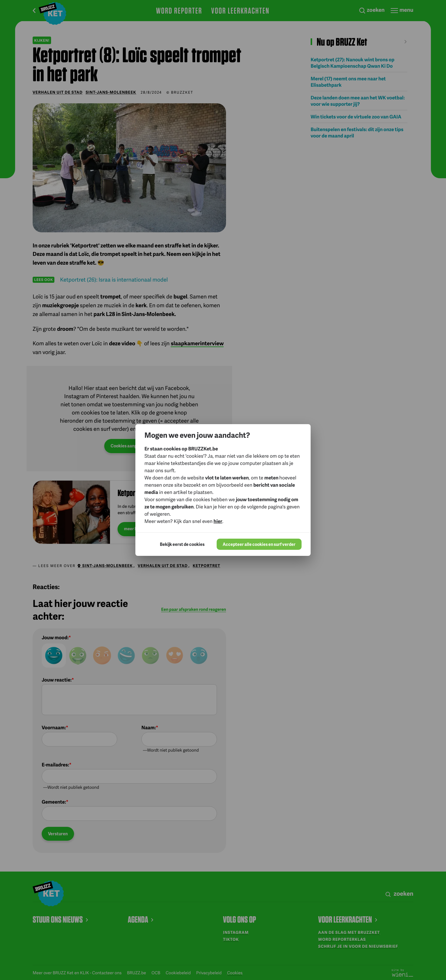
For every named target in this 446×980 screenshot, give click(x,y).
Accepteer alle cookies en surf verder (259, 544)
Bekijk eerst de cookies (182, 544)
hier (218, 521)
